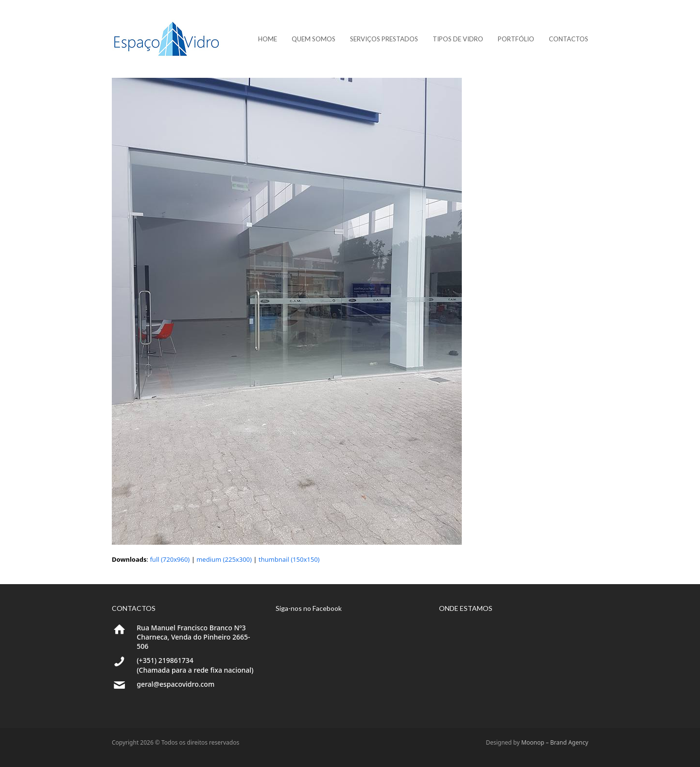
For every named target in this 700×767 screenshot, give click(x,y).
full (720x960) (170, 559)
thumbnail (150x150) (289, 559)
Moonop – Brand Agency (555, 742)
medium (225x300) (224, 559)
